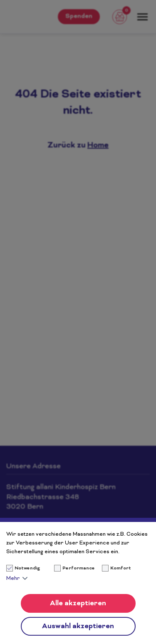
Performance (79, 569)
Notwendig (24, 569)
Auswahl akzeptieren (78, 627)
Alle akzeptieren (78, 604)
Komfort (121, 569)
